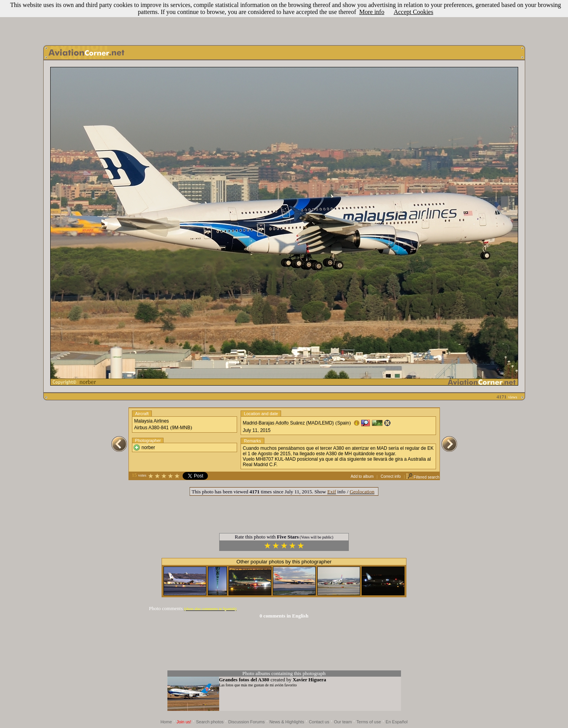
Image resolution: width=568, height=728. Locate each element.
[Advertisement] (284, 21)
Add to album (362, 476)
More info (372, 12)
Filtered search (423, 477)
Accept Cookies (413, 12)
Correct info (391, 476)
